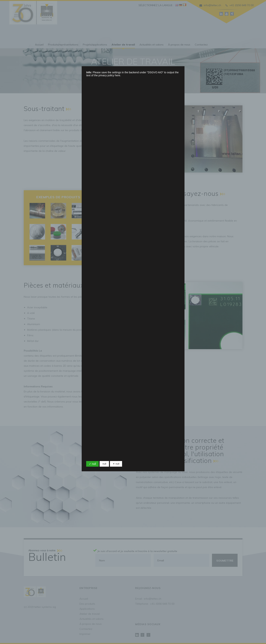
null (104, 464)
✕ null (116, 464)
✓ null (93, 464)
